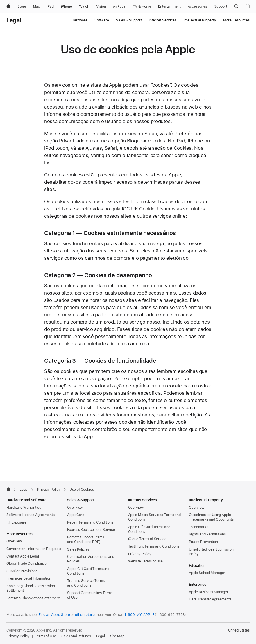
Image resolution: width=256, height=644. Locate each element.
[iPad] (50, 6)
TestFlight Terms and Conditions (154, 546)
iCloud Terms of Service (147, 539)
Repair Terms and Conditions (90, 522)
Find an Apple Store (54, 615)
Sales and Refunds (76, 636)
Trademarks (199, 527)
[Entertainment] (170, 6)
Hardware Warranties (24, 508)
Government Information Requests (34, 549)
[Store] (22, 6)
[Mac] (36, 6)
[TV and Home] (142, 6)
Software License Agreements (31, 515)
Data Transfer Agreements (210, 599)
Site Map (117, 636)
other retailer (85, 615)
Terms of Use (45, 636)
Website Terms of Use (146, 561)
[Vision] (101, 6)
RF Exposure (16, 522)
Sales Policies (78, 549)
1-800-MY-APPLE (139, 615)
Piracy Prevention (203, 542)
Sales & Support (129, 20)
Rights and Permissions (207, 534)
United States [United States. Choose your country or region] (239, 630)
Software (102, 20)
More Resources (236, 20)
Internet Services (163, 20)
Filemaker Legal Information (29, 578)
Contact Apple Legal (23, 556)
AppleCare (76, 515)
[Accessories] (197, 6)
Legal (14, 20)
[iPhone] (67, 6)
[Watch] (84, 6)
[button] (236, 6)
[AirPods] (119, 6)
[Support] (221, 6)
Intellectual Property (200, 20)
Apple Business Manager (209, 592)
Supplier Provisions (22, 571)
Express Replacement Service (91, 530)
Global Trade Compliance (27, 564)
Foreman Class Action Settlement (33, 598)
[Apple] (8, 6)
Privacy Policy (140, 554)
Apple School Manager (207, 573)
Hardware (79, 20)
